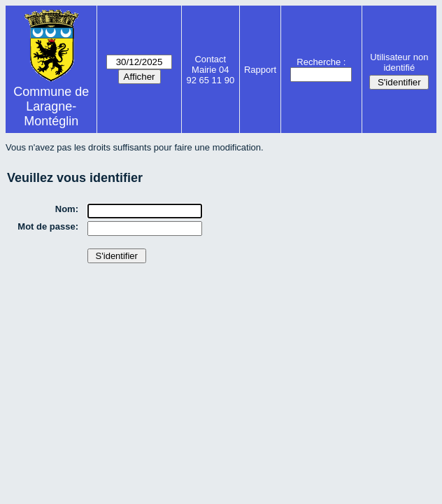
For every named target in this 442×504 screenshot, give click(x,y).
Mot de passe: (48, 226)
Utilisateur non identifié (399, 62)
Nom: (67, 209)
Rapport (260, 70)
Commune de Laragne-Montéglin (51, 106)
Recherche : (321, 62)
